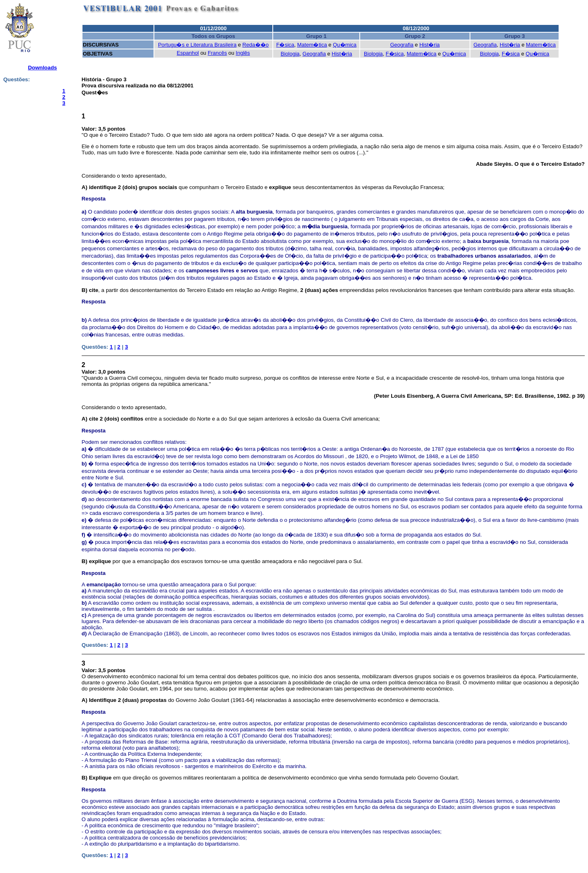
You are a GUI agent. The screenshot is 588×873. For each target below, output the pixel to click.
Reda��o (256, 45)
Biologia (290, 54)
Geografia (402, 45)
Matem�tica (312, 45)
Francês (217, 53)
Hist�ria (430, 45)
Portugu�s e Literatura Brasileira (197, 45)
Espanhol (188, 53)
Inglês (243, 53)
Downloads (42, 68)
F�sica (285, 45)
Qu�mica (345, 45)
